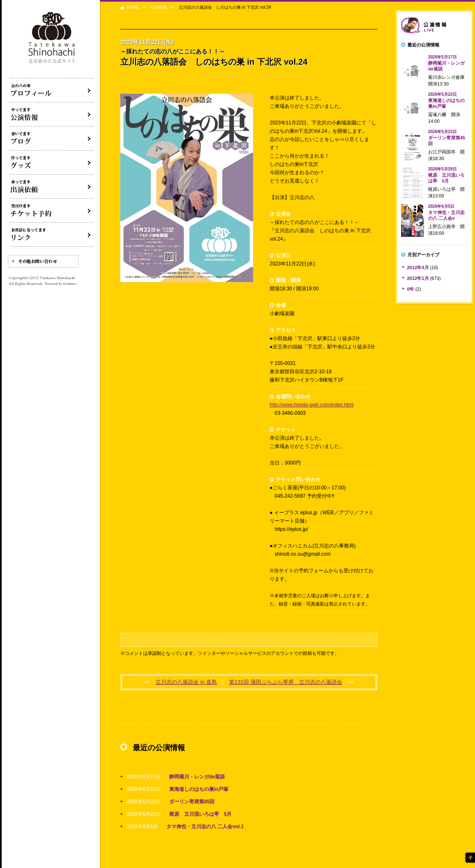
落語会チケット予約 (51, 211)
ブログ (51, 139)
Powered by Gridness (61, 284)
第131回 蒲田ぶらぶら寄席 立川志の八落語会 (285, 682)
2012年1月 (418, 278)
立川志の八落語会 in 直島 (186, 682)
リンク (51, 235)
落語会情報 (434, 25)
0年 (410, 289)
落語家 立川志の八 (52, 38)
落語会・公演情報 (51, 114)
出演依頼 (51, 187)
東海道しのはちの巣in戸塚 (199, 789)
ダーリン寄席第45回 (192, 802)
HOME (133, 7)
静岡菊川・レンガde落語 (197, 777)
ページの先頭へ (470, 858)
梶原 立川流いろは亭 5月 (201, 814)
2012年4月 (418, 267)
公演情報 (159, 7)
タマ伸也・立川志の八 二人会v (446, 212)
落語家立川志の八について (51, 90)
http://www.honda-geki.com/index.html (312, 405)
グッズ (51, 163)
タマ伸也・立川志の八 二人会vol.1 (205, 827)
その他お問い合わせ (43, 261)
